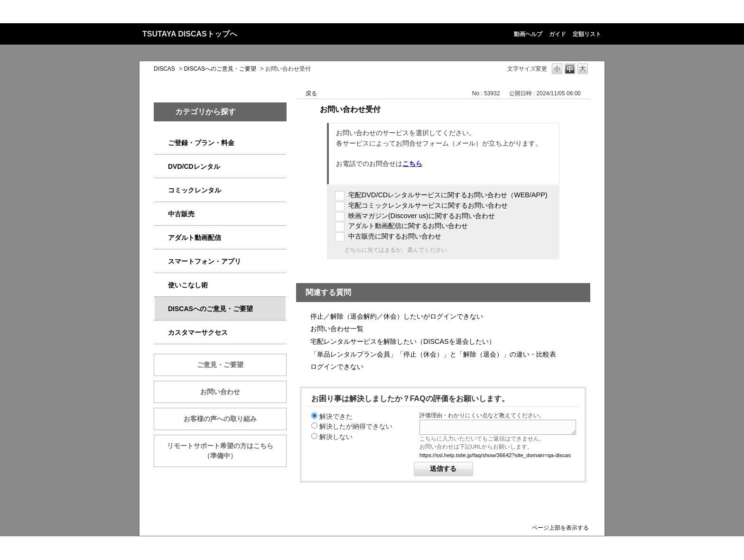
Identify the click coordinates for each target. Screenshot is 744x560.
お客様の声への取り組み (220, 419)
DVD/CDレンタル (194, 166)
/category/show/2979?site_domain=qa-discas (161, 143)
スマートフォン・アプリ (205, 261)
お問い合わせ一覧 (337, 329)
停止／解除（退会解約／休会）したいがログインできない (397, 316)
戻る (311, 93)
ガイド (558, 34)
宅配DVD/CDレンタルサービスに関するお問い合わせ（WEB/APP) (448, 195)
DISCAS (164, 69)
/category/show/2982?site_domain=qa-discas (161, 262)
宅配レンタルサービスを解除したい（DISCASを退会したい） (403, 341)
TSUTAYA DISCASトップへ (190, 34)
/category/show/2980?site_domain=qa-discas (161, 167)
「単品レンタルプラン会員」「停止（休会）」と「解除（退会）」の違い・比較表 (433, 354)
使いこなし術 (188, 285)
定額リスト (587, 34)
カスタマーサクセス (198, 332)
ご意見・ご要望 (220, 365)
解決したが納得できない (356, 426)
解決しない (336, 437)
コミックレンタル (195, 190)
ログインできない (337, 367)
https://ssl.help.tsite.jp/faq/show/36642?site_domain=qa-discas (495, 455)
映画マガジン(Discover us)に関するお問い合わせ (422, 216)
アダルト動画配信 (195, 238)
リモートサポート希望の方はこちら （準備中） (227, 451)
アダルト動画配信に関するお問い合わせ (408, 226)
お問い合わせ (220, 392)
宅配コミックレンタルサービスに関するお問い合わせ (428, 205)
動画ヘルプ (528, 34)
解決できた (336, 416)
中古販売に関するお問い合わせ (395, 236)
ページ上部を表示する (560, 528)
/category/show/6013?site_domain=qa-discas (161, 214)
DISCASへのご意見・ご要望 (220, 69)
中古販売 (181, 214)
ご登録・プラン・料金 (201, 143)
